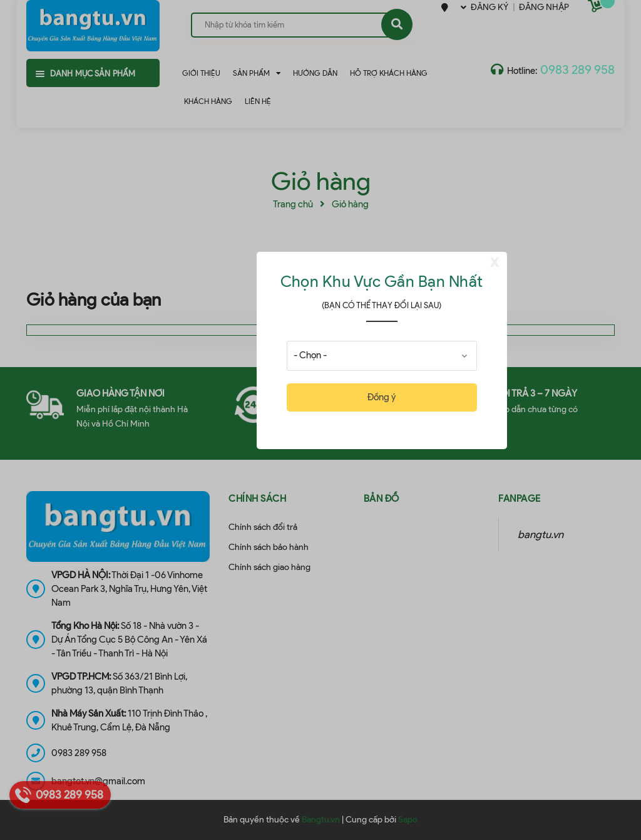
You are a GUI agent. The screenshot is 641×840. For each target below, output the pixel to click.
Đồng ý (382, 397)
